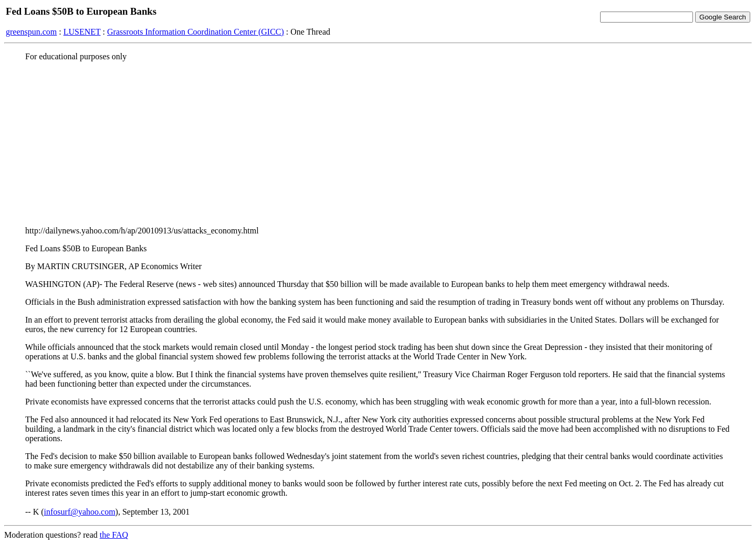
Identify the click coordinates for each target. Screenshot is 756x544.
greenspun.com (31, 32)
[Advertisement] (378, 143)
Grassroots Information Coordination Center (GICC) (196, 32)
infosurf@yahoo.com (80, 512)
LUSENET (82, 32)
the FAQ (114, 535)
